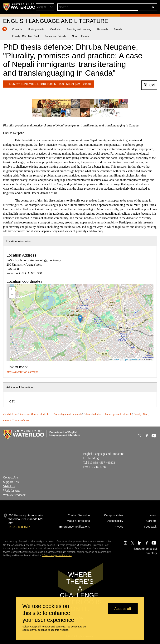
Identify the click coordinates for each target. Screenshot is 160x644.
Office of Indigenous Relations (57, 555)
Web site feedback (14, 495)
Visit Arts (9, 486)
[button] (125, 7)
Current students (40, 414)
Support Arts (11, 482)
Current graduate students (68, 414)
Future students (92, 414)
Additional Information (20, 387)
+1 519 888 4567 (19, 527)
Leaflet (114, 360)
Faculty (138, 414)
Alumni (7, 420)
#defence (25, 414)
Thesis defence (20, 420)
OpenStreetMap (132, 360)
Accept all (123, 609)
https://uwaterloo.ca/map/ (22, 372)
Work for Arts (12, 491)
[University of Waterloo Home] (19, 7)
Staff (146, 414)
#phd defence (10, 414)
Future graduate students (119, 414)
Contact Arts (11, 477)
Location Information (19, 241)
